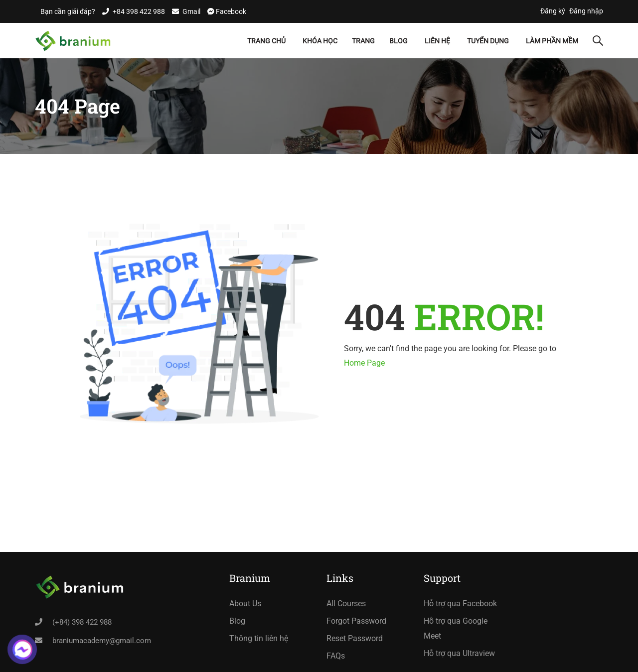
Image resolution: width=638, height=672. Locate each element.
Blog (399, 41)
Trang (363, 41)
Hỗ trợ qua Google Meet (456, 628)
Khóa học (320, 41)
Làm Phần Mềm (552, 41)
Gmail (191, 11)
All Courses (346, 604)
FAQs (336, 656)
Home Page (364, 363)
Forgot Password (356, 621)
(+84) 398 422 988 (82, 622)
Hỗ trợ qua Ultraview (459, 653)
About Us (245, 604)
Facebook (230, 11)
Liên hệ (437, 41)
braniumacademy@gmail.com (102, 641)
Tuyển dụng (488, 41)
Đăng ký (553, 11)
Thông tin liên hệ (259, 638)
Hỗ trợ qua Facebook (460, 604)
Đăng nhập (586, 11)
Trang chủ (266, 41)
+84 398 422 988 (139, 11)
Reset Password (355, 638)
